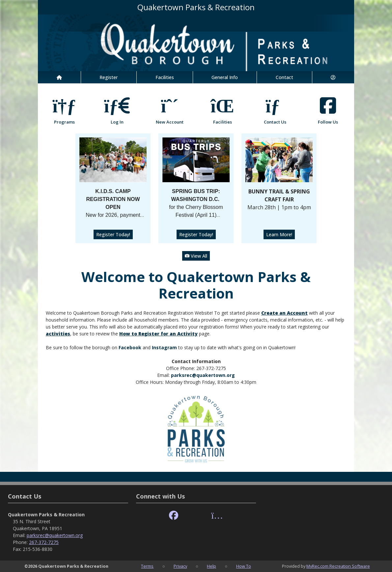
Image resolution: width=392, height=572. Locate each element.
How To (244, 566)
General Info (225, 77)
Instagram (164, 347)
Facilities (165, 77)
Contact (284, 77)
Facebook (131, 347)
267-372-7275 (44, 542)
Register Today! (113, 234)
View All (196, 256)
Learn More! (279, 234)
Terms (147, 566)
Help (211, 566)
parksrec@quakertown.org (203, 375)
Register (109, 77)
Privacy (180, 566)
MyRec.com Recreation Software (338, 566)
